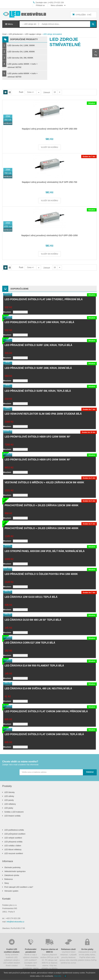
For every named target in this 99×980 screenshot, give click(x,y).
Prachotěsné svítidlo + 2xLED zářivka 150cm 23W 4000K (42, 528)
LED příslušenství (16, 34)
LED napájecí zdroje (33, 34)
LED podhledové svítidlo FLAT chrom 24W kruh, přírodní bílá (46, 711)
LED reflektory (10, 804)
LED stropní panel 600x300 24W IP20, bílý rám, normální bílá (45, 551)
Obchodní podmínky (12, 867)
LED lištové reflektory (13, 850)
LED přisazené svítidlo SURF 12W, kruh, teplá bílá (38, 345)
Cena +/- (31, 92)
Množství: (7, 312)
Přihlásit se (40, 5)
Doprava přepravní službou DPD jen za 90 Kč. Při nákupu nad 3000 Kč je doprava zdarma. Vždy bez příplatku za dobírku (49, 954)
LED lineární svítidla (12, 816)
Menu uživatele (57, 5)
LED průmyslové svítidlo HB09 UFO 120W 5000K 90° (38, 437)
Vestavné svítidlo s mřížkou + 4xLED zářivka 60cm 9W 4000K (44, 482)
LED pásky (9, 808)
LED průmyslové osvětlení (15, 834)
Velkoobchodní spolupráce (15, 871)
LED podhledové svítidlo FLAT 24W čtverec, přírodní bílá (44, 299)
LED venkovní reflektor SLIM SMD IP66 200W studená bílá (43, 414)
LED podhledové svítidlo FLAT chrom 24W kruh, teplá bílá (44, 734)
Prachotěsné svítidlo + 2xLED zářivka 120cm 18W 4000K (42, 505)
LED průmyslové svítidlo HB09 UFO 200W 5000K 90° (38, 460)
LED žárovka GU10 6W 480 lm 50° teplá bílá (33, 620)
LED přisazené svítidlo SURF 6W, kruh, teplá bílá (38, 391)
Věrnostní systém (11, 891)
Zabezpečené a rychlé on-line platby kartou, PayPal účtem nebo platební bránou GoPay (87, 950)
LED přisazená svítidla (13, 842)
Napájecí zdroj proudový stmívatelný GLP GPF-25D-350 (50, 129)
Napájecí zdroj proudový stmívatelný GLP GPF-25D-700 (50, 182)
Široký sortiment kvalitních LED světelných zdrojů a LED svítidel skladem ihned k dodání (12, 952)
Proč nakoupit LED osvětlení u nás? (19, 887)
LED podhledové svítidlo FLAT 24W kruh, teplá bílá (39, 322)
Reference (9, 879)
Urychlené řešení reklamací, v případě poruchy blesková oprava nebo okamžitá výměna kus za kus (68, 951)
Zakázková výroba (12, 875)
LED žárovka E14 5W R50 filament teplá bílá (34, 666)
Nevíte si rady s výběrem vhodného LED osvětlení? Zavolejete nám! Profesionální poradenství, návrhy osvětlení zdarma (31, 955)
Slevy (7, 883)
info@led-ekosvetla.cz (15, 922)
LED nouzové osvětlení (14, 853)
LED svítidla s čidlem (13, 846)
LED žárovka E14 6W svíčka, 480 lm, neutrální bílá (38, 689)
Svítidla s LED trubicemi (14, 812)
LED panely (9, 800)
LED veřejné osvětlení (13, 838)
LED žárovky (9, 792)
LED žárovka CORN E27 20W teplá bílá (30, 643)
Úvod (4, 34)
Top (96, 53)
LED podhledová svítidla (14, 830)
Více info (58, 976)
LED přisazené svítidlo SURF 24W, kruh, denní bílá (38, 368)
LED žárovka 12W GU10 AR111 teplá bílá (31, 597)
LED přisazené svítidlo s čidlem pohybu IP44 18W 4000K (41, 574)
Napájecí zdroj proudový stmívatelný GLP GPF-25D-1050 (50, 235)
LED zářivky (9, 796)
